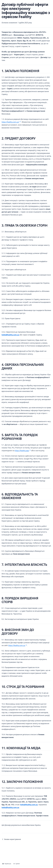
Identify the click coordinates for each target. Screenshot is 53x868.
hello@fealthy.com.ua (10, 335)
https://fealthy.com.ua (18, 645)
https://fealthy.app (23, 451)
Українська (7, 864)
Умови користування (11, 839)
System (17, 864)
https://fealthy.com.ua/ (11, 122)
